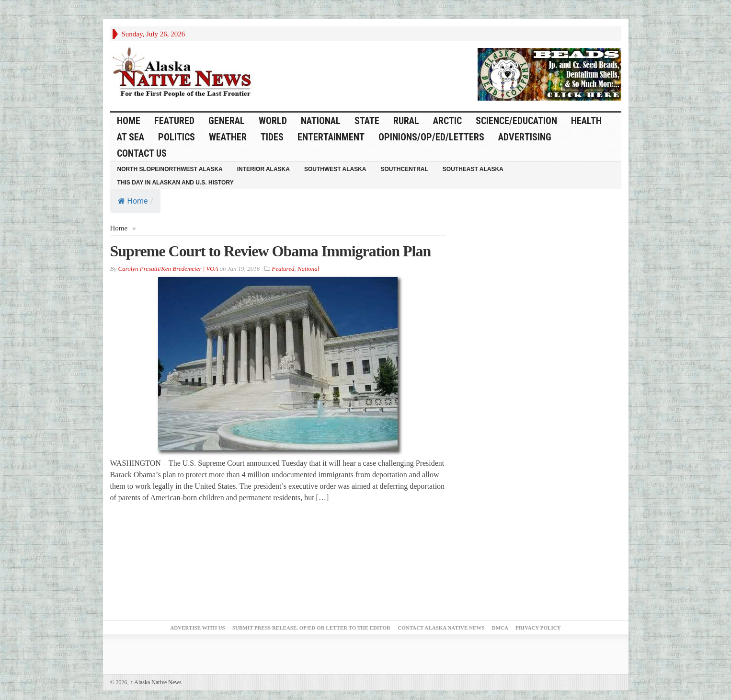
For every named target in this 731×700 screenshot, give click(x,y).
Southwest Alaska (335, 169)
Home (133, 201)
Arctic (447, 121)
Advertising (525, 137)
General (227, 121)
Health (586, 121)
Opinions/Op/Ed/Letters (431, 137)
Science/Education (516, 121)
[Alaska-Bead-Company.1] (549, 73)
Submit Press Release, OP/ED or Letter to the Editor (311, 628)
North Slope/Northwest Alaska (170, 169)
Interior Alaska (263, 169)
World (273, 121)
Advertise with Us (197, 628)
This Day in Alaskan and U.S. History (176, 183)
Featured (174, 121)
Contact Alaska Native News (441, 628)
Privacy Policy (538, 628)
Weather (228, 137)
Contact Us (142, 153)
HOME (129, 121)
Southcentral (405, 169)
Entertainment (331, 137)
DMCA (500, 628)
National (321, 121)
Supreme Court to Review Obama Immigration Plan (271, 251)
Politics (177, 137)
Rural (406, 121)
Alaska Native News (156, 682)
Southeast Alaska (473, 169)
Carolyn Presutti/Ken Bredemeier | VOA (168, 269)
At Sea (131, 137)
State (367, 121)
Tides (272, 137)
